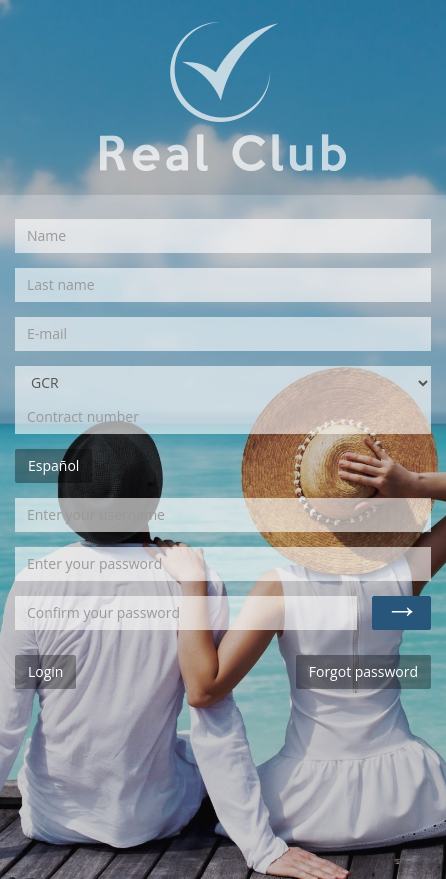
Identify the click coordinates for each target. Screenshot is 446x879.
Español (53, 465)
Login (45, 671)
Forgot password (363, 671)
